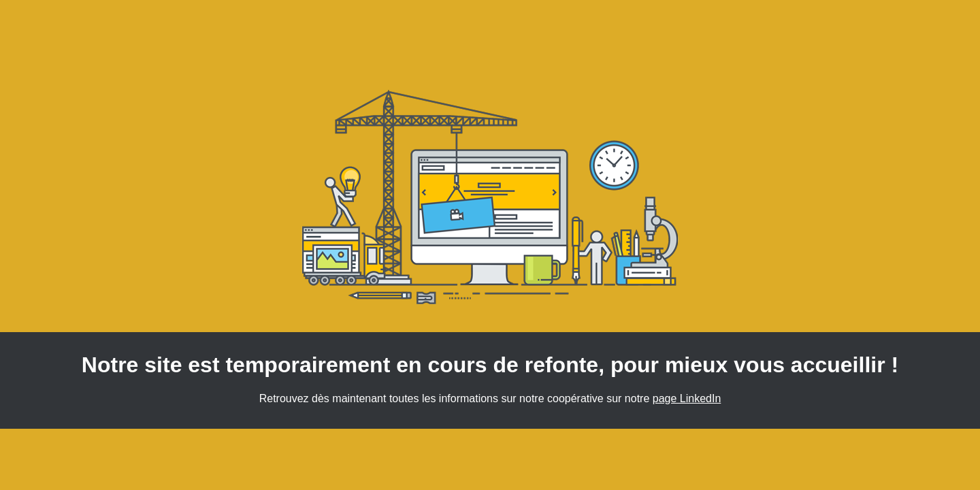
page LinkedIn (687, 398)
